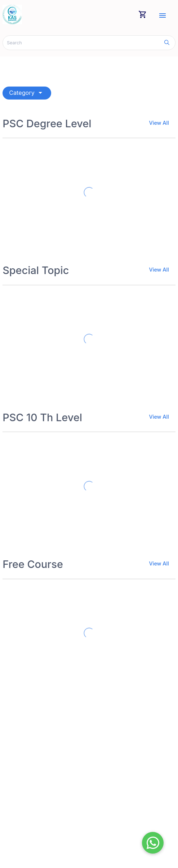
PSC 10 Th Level (42, 418)
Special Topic (36, 270)
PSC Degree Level (47, 124)
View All (159, 123)
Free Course (33, 564)
